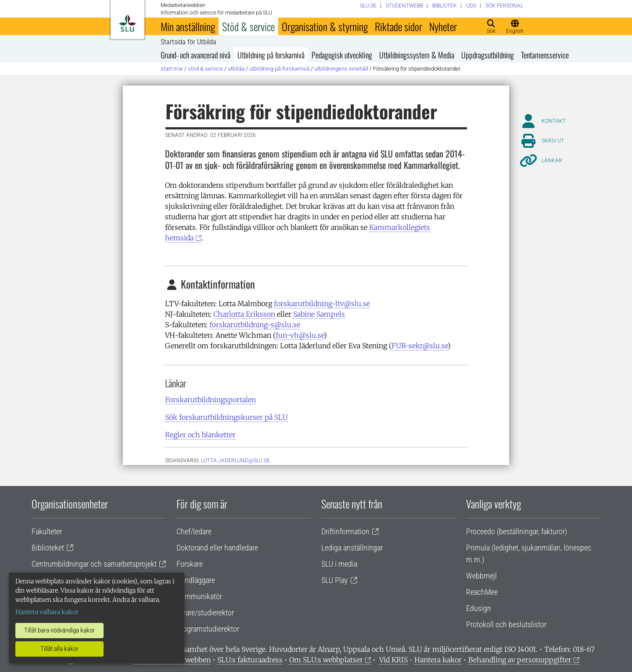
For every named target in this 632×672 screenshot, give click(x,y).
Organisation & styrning (325, 26)
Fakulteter (47, 531)
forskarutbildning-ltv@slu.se (322, 304)
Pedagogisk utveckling (342, 55)
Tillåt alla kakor (59, 649)
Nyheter (443, 26)
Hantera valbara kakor (47, 612)
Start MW (172, 69)
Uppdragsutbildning (488, 55)
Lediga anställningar (352, 548)
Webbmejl (481, 576)
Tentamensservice (545, 55)
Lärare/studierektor (205, 613)
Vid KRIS (393, 660)
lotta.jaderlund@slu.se (235, 461)
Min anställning (188, 26)
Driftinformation (345, 531)
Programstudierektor (208, 629)
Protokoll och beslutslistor (506, 624)
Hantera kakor (438, 660)
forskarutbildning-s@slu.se (255, 325)
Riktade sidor (399, 26)
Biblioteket (48, 548)
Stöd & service (248, 26)
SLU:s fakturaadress (250, 660)
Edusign (479, 608)
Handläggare (196, 580)
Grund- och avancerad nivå (196, 55)
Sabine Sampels (319, 314)
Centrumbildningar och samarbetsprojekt (94, 564)
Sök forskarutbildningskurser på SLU (226, 417)
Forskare (190, 564)
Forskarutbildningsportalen (210, 400)
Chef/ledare (194, 531)
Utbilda (236, 69)
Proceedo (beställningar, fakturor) (517, 531)
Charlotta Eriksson (244, 314)
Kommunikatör (199, 596)
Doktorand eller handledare (217, 548)
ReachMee (482, 592)
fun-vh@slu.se (300, 335)
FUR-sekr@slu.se (420, 346)
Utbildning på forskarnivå (271, 55)
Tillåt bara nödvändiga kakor (59, 630)
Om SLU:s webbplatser (326, 660)
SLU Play (335, 580)
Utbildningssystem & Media (417, 55)
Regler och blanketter (200, 435)
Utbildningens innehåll (341, 69)
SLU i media (339, 564)
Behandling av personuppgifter (520, 660)
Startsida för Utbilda (189, 42)
